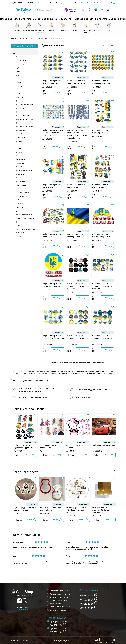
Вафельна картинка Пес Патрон (101, 131)
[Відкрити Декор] (51, 28)
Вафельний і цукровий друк (42, 38)
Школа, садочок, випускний (25, 229)
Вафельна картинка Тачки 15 (104, 446)
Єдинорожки (20, 137)
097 (56, 632)
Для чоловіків (21, 130)
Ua (113, 3)
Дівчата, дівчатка (22, 101)
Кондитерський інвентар (61, 594)
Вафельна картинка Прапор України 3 (76, 235)
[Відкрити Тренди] (17, 27)
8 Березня (19, 71)
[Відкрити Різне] (109, 27)
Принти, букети (21, 181)
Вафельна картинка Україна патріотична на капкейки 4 (78, 338)
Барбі (18, 68)
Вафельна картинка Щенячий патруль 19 (23, 446)
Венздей (19, 86)
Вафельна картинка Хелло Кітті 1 (75, 446)
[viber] (96, 603)
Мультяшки (20, 163)
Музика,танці (20, 159)
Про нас (52, 3)
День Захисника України (24, 104)
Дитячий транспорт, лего (24, 119)
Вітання (18, 93)
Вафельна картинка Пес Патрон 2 (52, 186)
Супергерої (20, 207)
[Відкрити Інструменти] (63, 28)
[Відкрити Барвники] (75, 28)
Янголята (19, 236)
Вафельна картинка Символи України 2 (52, 285)
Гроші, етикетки (21, 141)
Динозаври (20, 123)
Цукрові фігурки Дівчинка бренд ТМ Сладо (25, 509)
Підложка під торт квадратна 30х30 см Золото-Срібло (100, 510)
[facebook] (19, 601)
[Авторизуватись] (108, 10)
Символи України (22, 60)
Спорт (18, 225)
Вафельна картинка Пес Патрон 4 (101, 186)
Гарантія (77, 3)
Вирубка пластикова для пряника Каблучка (50, 509)
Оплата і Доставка (61, 3)
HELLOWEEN (20, 233)
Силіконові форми (58, 610)
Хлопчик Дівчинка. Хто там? (25, 218)
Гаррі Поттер (20, 97)
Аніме (18, 75)
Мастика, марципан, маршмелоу (59, 602)
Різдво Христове (22, 185)
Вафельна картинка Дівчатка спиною (49, 446)
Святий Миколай (22, 196)
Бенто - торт (20, 64)
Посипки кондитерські (60, 606)
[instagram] (25, 601)
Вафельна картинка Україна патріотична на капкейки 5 (103, 338)
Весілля (18, 82)
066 (86, 608)
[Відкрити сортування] (108, 45)
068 (86, 595)
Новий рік (19, 167)
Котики (18, 148)
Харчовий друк (25, 38)
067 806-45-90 (31, 3)
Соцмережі (20, 203)
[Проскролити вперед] (115, 409)
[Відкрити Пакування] (97, 28)
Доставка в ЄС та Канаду (94, 3)
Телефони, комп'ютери (24, 214)
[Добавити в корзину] (58, 92)
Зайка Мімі (19, 134)
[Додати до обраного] (63, 52)
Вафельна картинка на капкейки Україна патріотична (53, 133)
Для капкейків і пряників (25, 126)
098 (86, 604)
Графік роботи (43, 3)
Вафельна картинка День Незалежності (76, 82)
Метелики (19, 156)
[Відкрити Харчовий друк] (29, 28)
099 (86, 600)
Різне (18, 189)
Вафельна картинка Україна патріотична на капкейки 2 (103, 286)
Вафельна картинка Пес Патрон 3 (76, 186)
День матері (20, 108)
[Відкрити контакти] (82, 10)
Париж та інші (21, 174)
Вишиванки (20, 90)
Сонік (18, 200)
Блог (104, 3)
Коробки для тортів (59, 597)
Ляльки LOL (20, 152)
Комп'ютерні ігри (22, 145)
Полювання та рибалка (24, 170)
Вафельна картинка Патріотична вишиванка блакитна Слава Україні (77, 134)
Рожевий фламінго (22, 192)
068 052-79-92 (18, 3)
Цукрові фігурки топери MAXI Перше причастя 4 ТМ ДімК (77, 510)
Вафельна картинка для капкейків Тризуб (102, 82)
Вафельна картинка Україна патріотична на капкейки (78, 286)
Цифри (18, 222)
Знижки (83, 3)
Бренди (18, 79)
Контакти (71, 3)
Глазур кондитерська (59, 590)
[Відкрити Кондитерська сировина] (86, 28)
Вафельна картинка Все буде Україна (52, 82)
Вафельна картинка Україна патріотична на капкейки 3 (53, 338)
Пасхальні (19, 57)
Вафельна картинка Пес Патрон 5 (52, 235)
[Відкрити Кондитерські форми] (40, 28)
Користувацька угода (62, 641)
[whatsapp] (96, 594)
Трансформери (21, 211)
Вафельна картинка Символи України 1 (101, 235)
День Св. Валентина (23, 115)
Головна (14, 38)
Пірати (18, 178)
